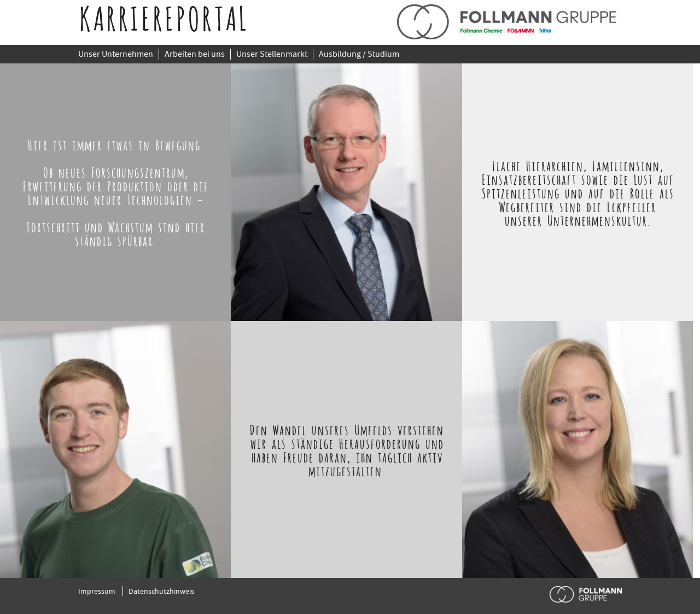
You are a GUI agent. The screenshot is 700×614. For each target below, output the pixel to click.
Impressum (97, 591)
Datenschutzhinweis (161, 591)
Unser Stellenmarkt (272, 54)
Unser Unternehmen (116, 54)
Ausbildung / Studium (359, 54)
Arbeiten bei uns (195, 54)
